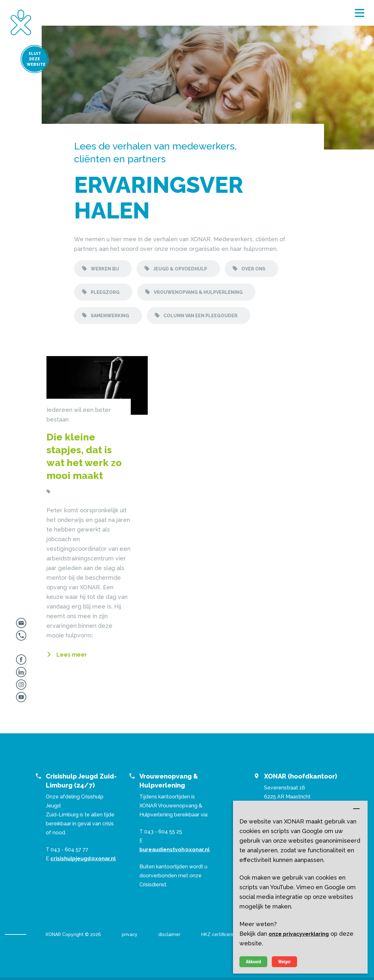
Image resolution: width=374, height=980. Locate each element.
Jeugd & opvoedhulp (180, 269)
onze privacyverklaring (299, 934)
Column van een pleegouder (200, 316)
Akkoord (253, 962)
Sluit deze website (22, 61)
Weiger (284, 962)
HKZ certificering (219, 934)
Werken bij (104, 269)
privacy (130, 934)
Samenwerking (109, 316)
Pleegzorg (105, 292)
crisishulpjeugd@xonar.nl (83, 859)
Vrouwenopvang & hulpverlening (198, 292)
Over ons (253, 269)
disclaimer (169, 934)
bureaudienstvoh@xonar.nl (175, 850)
